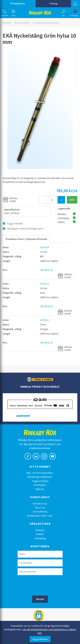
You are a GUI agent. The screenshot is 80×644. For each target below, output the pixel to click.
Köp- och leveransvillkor (40, 473)
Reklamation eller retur (40, 516)
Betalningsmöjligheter (40, 477)
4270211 (44, 320)
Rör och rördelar (22, 23)
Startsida (7, 23)
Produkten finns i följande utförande (26, 239)
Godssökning (40, 511)
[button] (4, 13)
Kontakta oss (40, 504)
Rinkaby (40, 530)
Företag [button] (53, 4)
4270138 (44, 247)
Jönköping (40, 538)
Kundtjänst (40, 485)
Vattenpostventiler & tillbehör (46, 23)
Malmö (40, 534)
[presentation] (45, 585)
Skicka (40, 599)
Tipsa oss (40, 507)
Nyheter (40, 489)
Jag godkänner (40, 639)
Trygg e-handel (40, 481)
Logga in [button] (75, 4)
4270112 (44, 284)
